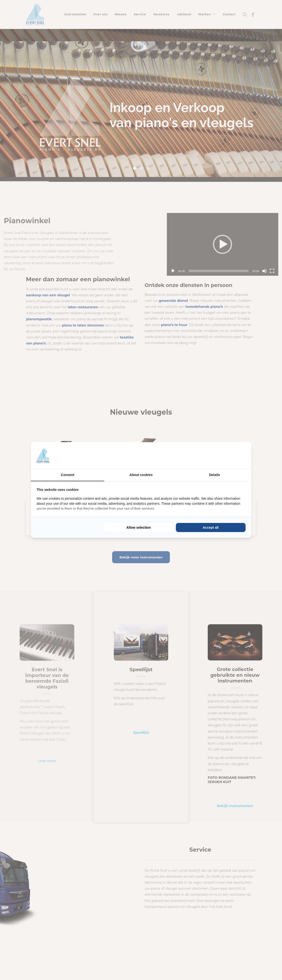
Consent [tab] (68, 475)
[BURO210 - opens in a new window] (228, 456)
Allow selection (139, 527)
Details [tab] (214, 475)
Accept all (211, 527)
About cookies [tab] (141, 475)
